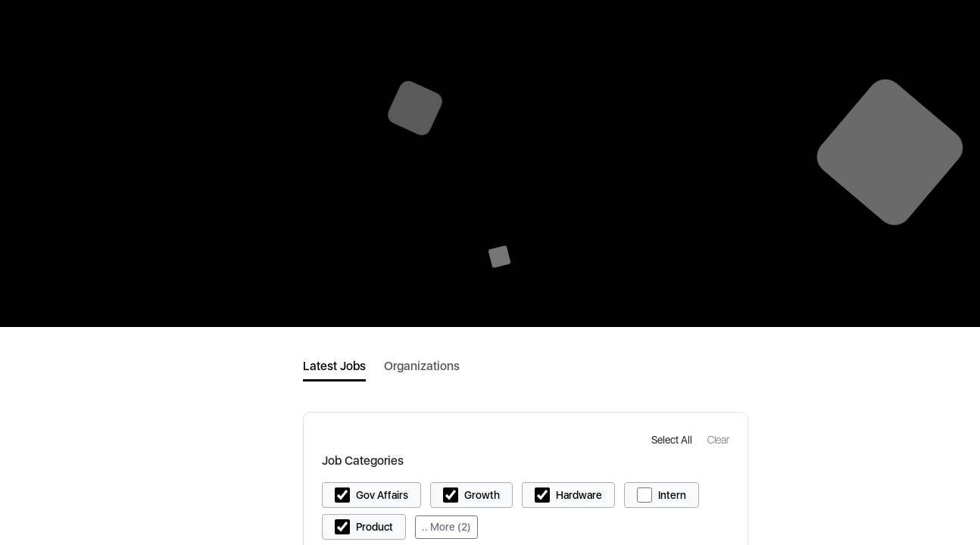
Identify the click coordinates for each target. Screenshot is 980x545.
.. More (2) (446, 527)
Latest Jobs (334, 366)
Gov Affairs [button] (382, 495)
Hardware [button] (579, 495)
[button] (673, 439)
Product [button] (375, 527)
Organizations (422, 366)
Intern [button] (672, 495)
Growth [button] (482, 495)
